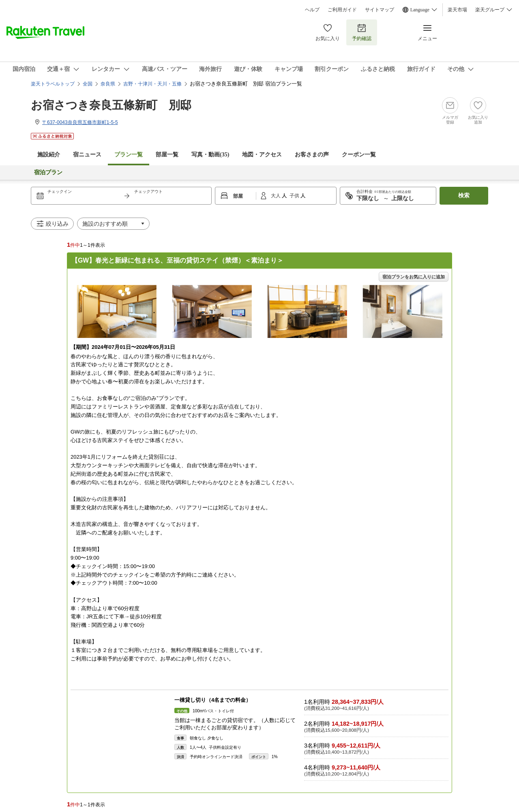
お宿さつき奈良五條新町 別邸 (111, 105)
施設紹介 (49, 155)
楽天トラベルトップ (53, 84)
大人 (276, 196)
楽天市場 (457, 10)
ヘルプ (312, 10)
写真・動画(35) (210, 155)
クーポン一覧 (359, 155)
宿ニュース (87, 155)
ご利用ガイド (342, 10)
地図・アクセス (262, 155)
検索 (464, 196)
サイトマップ (380, 10)
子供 (295, 196)
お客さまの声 (312, 155)
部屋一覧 (167, 155)
